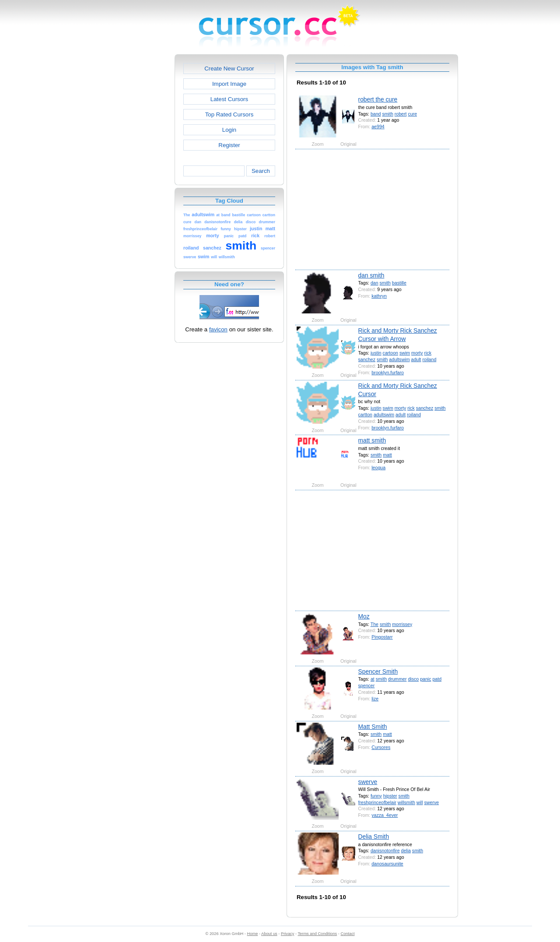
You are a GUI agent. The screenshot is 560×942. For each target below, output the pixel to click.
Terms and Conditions (317, 934)
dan (374, 283)
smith (387, 114)
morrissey (402, 624)
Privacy (287, 934)
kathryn (379, 296)
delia (406, 851)
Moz (364, 616)
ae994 (378, 127)
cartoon (390, 353)
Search (261, 171)
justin (376, 353)
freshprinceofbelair (377, 802)
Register (229, 145)
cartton (365, 415)
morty (417, 353)
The (374, 624)
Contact (348, 934)
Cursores (381, 747)
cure (412, 114)
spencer (367, 685)
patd (437, 679)
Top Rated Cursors (229, 114)
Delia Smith (374, 837)
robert (401, 114)
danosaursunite (387, 864)
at (373, 679)
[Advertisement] (137, 186)
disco (413, 679)
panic (425, 679)
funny (376, 796)
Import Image (229, 84)
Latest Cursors (229, 99)
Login (229, 130)
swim (405, 353)
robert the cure (378, 99)
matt (387, 455)
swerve (368, 782)
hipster (390, 796)
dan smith (371, 275)
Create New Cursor (229, 69)
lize (375, 699)
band (376, 114)
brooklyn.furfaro (388, 373)
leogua (378, 467)
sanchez (367, 359)
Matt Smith (373, 727)
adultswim (399, 359)
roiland (429, 359)
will (420, 802)
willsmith (406, 802)
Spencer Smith (378, 671)
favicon (218, 329)
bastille (399, 283)
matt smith (372, 440)
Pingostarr (382, 637)
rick (428, 353)
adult (416, 359)
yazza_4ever (385, 815)
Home (253, 934)
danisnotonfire (385, 851)
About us (269, 934)
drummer (397, 679)
